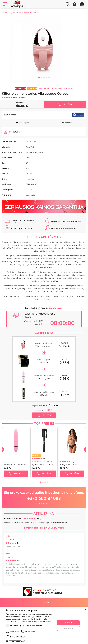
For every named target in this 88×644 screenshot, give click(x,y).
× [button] (85, 609)
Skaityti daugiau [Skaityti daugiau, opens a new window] (45, 621)
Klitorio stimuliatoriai (31, 13)
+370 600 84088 (44, 504)
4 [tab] (46, 77)
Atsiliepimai (44, 519)
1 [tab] (39, 77)
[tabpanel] (44, 49)
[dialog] (44, 625)
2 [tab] (42, 77)
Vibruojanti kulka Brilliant (15, 470)
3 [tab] (44, 77)
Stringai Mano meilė (69, 470)
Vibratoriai (17, 13)
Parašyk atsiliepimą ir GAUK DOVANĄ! (44, 534)
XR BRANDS (31, 149)
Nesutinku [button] (68, 628)
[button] (30, 641)
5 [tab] (49, 77)
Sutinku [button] (68, 623)
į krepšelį (16, 479)
